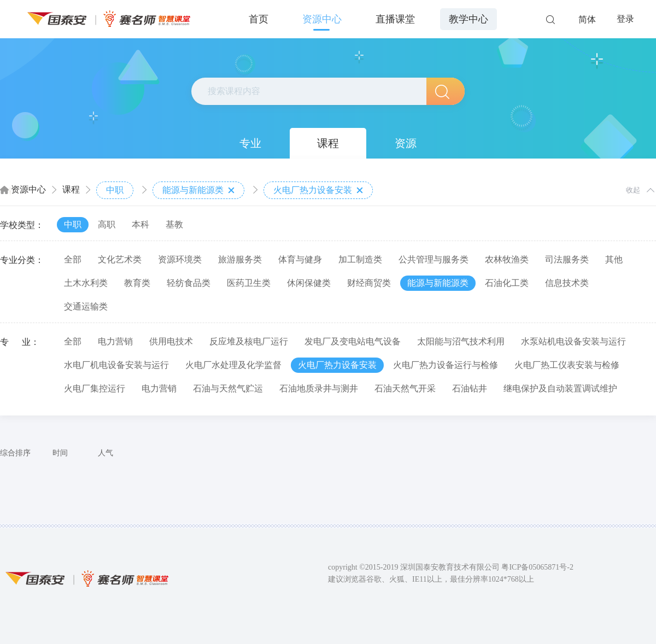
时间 (60, 453)
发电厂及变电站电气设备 (353, 341)
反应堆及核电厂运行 (249, 341)
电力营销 (115, 341)
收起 (633, 190)
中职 (115, 190)
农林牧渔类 (507, 259)
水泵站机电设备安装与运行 (573, 341)
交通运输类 (86, 306)
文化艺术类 (120, 259)
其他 (614, 259)
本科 (140, 224)
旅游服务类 (240, 259)
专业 (250, 143)
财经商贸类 (369, 283)
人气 (106, 453)
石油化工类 (507, 283)
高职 (107, 224)
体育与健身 (300, 259)
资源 (406, 143)
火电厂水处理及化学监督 (233, 365)
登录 (625, 19)
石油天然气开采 (405, 388)
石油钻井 (470, 388)
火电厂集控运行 (95, 388)
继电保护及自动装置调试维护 (560, 388)
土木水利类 (86, 283)
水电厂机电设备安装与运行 (116, 365)
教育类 (137, 283)
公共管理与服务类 (434, 259)
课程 (328, 143)
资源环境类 (180, 259)
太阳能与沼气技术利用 (461, 341)
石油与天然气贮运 (228, 388)
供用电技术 (171, 341)
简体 (587, 19)
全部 (73, 259)
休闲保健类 (309, 283)
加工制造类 (360, 259)
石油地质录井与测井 (319, 388)
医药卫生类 (249, 283)
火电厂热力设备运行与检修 (446, 365)
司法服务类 (567, 259)
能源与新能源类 (198, 190)
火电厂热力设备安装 (318, 190)
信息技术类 (567, 283)
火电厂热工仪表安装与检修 (567, 365)
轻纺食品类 (189, 283)
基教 (174, 224)
